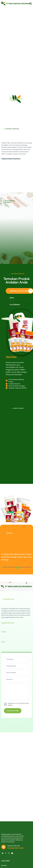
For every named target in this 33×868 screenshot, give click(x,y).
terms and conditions (19, 703)
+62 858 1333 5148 (15, 848)
